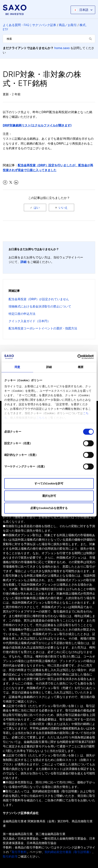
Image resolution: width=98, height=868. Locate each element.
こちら (41, 418)
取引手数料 (19, 852)
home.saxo (62, 48)
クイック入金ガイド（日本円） (29, 321)
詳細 (23, 262)
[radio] (35, 207)
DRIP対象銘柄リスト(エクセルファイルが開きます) (37, 125)
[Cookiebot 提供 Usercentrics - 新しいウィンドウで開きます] (77, 357)
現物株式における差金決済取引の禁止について (40, 306)
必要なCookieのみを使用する (49, 508)
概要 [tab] (81, 367)
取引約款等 (10, 856)
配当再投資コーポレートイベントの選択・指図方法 (43, 328)
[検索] (49, 39)
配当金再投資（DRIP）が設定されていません (39, 299)
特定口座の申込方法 (22, 314)
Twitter (11, 182)
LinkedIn (16, 182)
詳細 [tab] (49, 367)
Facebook (5, 182)
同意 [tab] (17, 367)
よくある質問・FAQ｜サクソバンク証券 (29, 25)
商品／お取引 (68, 25)
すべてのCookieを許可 (49, 483)
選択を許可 (49, 496)
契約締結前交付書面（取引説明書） (68, 852)
